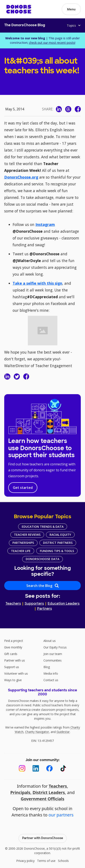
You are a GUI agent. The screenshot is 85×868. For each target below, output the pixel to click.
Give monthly (13, 647)
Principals (20, 792)
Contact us (51, 680)
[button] (71, 9)
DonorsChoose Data (42, 559)
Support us (12, 667)
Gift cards (11, 654)
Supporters (34, 604)
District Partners (58, 543)
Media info (51, 673)
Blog (47, 667)
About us (50, 641)
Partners (45, 609)
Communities (53, 660)
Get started (23, 488)
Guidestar (63, 732)
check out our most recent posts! (52, 43)
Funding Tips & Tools (57, 551)
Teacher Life (21, 551)
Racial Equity (60, 535)
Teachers (13, 604)
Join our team (53, 654)
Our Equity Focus (55, 647)
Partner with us (15, 660)
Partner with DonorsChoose (43, 838)
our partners (61, 815)
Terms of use (46, 861)
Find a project (14, 641)
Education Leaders (64, 604)
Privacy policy (25, 861)
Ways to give (13, 680)
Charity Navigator (37, 732)
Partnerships (23, 543)
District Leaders (49, 792)
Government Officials (42, 799)
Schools (63, 861)
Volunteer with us (16, 673)
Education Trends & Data (43, 527)
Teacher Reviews (27, 535)
